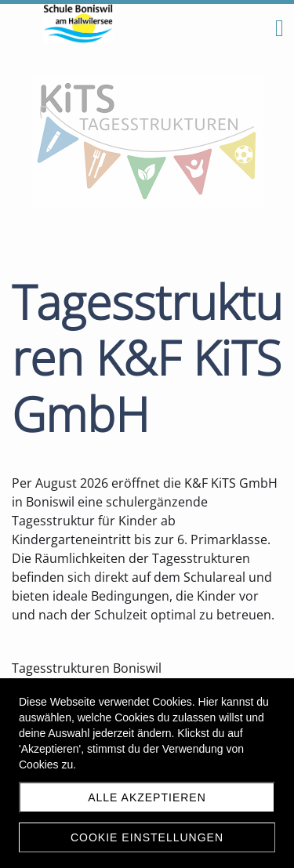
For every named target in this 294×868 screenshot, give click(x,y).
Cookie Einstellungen (147, 837)
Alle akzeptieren (147, 797)
